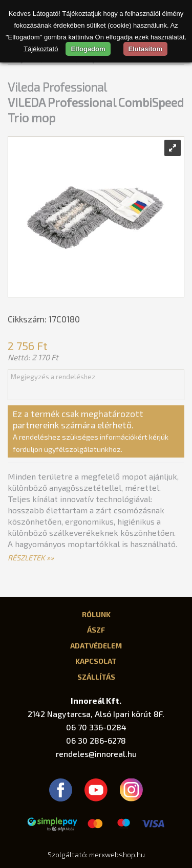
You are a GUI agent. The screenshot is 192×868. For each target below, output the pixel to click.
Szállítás (96, 677)
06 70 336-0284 (96, 727)
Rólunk (96, 614)
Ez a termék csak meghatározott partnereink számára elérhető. (91, 431)
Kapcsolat (96, 661)
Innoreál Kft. (96, 700)
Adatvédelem (96, 645)
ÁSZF (96, 630)
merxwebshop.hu (117, 854)
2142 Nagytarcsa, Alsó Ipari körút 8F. (96, 714)
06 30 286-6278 (96, 740)
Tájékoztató (41, 49)
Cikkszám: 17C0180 (44, 319)
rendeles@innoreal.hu (96, 754)
